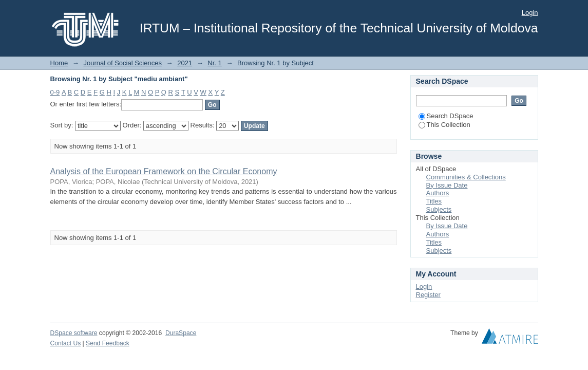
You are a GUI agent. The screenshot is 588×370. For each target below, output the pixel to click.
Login (530, 13)
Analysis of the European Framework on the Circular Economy (164, 171)
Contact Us (66, 343)
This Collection (444, 125)
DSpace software (74, 333)
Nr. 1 (214, 63)
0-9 (55, 92)
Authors (438, 193)
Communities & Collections (466, 177)
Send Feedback (108, 343)
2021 (185, 63)
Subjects (439, 209)
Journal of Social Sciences (122, 63)
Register (428, 295)
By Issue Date (447, 185)
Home (59, 63)
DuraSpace (181, 333)
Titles (434, 201)
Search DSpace (446, 116)
